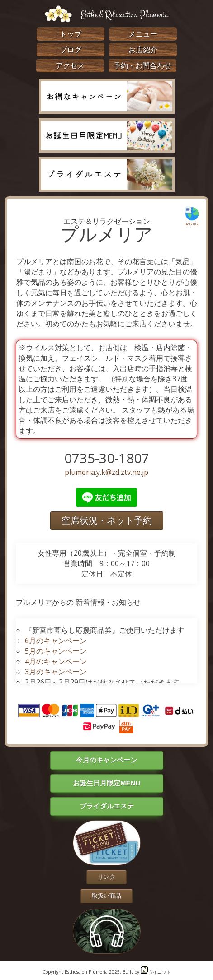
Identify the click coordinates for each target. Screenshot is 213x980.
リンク (106, 877)
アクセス (70, 65)
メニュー (143, 34)
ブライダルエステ (107, 806)
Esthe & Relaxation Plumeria (124, 15)
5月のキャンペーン (56, 651)
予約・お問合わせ (142, 65)
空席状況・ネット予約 (107, 520)
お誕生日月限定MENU (106, 783)
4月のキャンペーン (56, 661)
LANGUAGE (192, 216)
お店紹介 (143, 50)
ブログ (71, 50)
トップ (71, 34)
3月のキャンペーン (56, 672)
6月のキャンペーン (56, 641)
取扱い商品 (106, 896)
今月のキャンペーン (106, 760)
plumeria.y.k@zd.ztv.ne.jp (106, 472)
